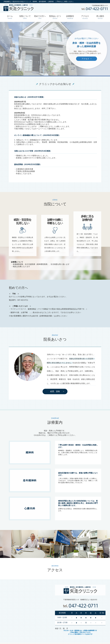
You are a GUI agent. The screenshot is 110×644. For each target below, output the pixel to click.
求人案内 (100, 17)
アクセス (85, 17)
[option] (34, 544)
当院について (25, 17)
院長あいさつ (55, 17)
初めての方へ (40, 17)
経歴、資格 (55, 391)
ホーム (10, 17)
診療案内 (70, 17)
